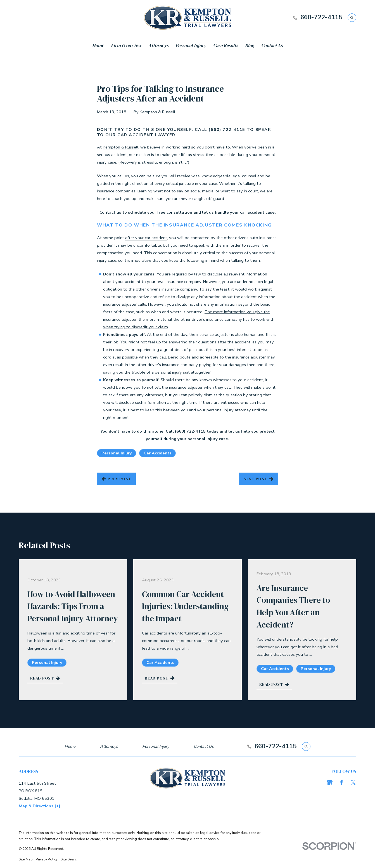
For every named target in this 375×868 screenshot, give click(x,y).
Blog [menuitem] (250, 45)
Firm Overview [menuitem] (126, 45)
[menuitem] (26, 859)
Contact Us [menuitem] (272, 45)
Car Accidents (158, 453)
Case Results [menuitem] (226, 45)
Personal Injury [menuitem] (191, 45)
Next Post (258, 479)
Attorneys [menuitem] (158, 45)
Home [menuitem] (98, 45)
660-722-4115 (321, 18)
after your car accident (146, 238)
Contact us (110, 212)
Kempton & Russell (121, 147)
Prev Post (116, 479)
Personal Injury (117, 453)
